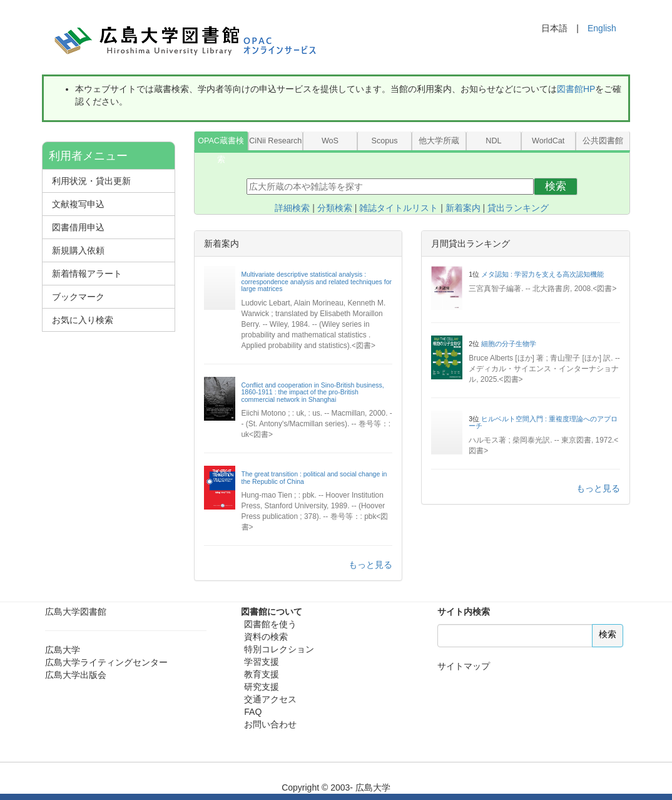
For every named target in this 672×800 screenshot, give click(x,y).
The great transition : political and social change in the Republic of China (314, 478)
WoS (330, 141)
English (602, 28)
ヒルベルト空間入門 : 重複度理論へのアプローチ (543, 423)
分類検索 (335, 208)
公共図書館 (603, 141)
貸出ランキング (518, 208)
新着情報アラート (87, 274)
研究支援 (262, 687)
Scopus (385, 141)
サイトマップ (464, 666)
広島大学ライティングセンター (106, 662)
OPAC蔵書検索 (221, 143)
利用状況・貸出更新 (91, 181)
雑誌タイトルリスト (399, 208)
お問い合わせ (270, 724)
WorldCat (548, 141)
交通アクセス (270, 699)
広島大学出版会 (76, 675)
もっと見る (370, 565)
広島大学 (63, 650)
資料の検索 (266, 637)
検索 (556, 186)
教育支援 (262, 674)
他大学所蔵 (439, 141)
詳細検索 (292, 208)
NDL (493, 141)
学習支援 (262, 662)
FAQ (253, 712)
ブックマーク (78, 297)
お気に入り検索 (83, 320)
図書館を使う (270, 624)
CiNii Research (275, 141)
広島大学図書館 (76, 612)
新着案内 (463, 208)
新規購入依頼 (78, 250)
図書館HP (576, 89)
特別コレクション (279, 649)
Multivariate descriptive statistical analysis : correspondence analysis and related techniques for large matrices (317, 281)
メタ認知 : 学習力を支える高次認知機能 (542, 274)
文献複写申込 (78, 204)
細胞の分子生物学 (509, 344)
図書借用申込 (78, 227)
